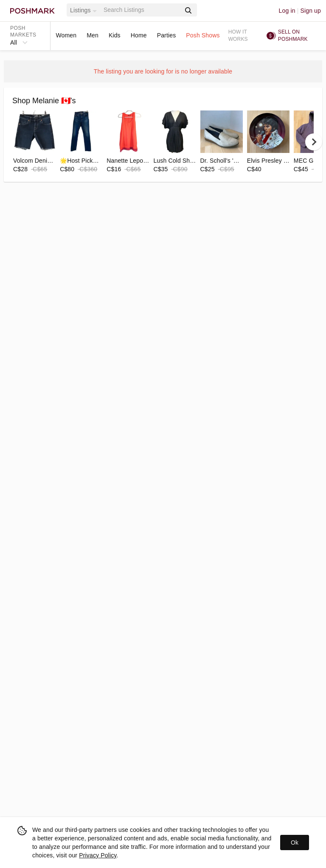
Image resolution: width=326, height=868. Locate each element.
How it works (238, 35)
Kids (115, 35)
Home (139, 35)
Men (93, 35)
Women (66, 35)
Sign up (311, 11)
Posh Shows (203, 35)
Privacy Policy (98, 855)
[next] (314, 142)
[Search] (141, 10)
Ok (295, 843)
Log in (287, 11)
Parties (167, 35)
